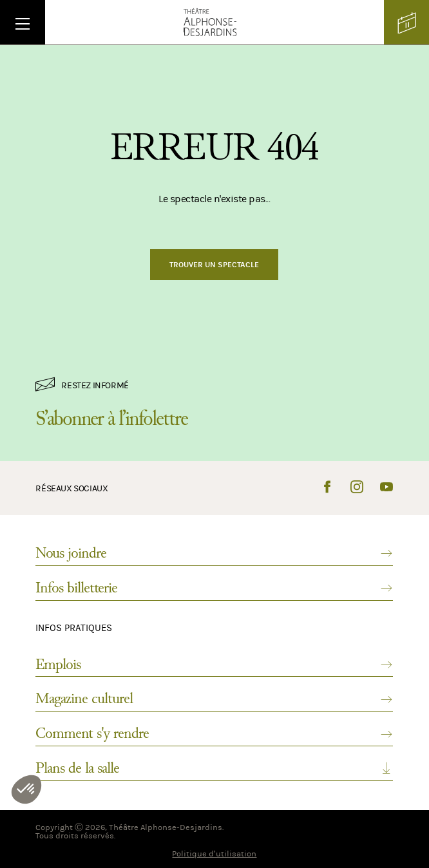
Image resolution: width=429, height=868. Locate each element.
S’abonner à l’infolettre (111, 419)
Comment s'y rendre (214, 733)
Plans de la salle (214, 768)
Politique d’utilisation (214, 854)
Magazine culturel (214, 699)
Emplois (214, 665)
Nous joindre (214, 553)
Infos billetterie (214, 588)
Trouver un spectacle (214, 265)
